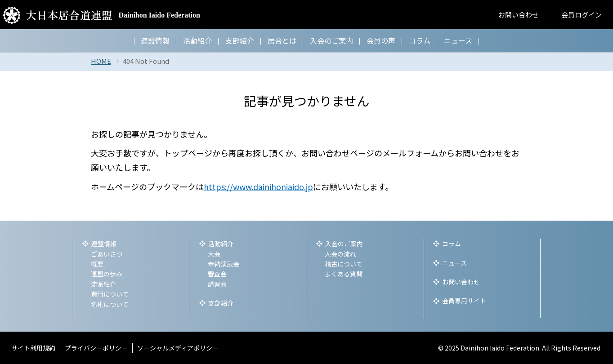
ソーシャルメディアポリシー (178, 348)
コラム (420, 40)
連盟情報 (155, 40)
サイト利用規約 (33, 348)
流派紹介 (103, 284)
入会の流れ (340, 254)
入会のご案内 (331, 40)
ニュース (458, 40)
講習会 (217, 284)
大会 (214, 254)
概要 (97, 264)
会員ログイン (582, 15)
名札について (110, 304)
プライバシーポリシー (96, 348)
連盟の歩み (107, 274)
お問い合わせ (519, 15)
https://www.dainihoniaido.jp (258, 186)
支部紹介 (240, 40)
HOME (101, 61)
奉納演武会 (224, 264)
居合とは (282, 40)
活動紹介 (197, 40)
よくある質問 (344, 274)
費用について (110, 294)
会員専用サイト (464, 301)
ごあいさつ (107, 254)
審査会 (217, 274)
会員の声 (381, 40)
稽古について (344, 264)
